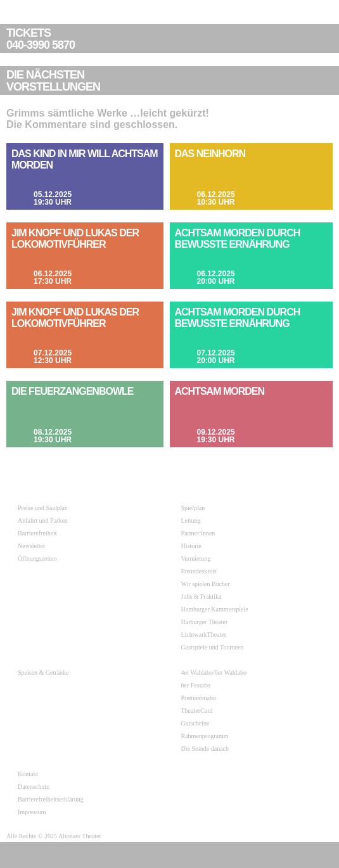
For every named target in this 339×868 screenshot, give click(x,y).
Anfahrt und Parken (43, 520)
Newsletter (31, 546)
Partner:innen (198, 533)
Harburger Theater (205, 622)
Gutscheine (195, 723)
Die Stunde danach (205, 749)
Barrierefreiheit (37, 533)
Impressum (32, 812)
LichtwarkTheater (204, 635)
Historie (191, 546)
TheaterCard (197, 711)
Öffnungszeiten (37, 558)
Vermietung (196, 558)
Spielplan (193, 508)
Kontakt (28, 774)
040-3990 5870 (171, 39)
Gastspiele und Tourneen (213, 647)
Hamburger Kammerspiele (215, 609)
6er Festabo (196, 685)
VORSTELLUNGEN (171, 81)
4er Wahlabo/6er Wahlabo (214, 673)
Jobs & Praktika (201, 597)
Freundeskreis (199, 571)
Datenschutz (33, 787)
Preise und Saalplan (43, 508)
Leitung (191, 520)
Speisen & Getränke (43, 673)
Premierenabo (199, 698)
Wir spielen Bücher (206, 584)
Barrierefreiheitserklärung (51, 799)
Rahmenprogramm (205, 736)
